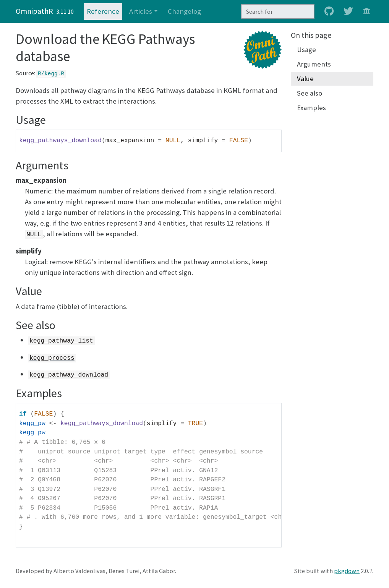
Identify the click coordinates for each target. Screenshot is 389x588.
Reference (103, 11)
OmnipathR (34, 11)
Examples (311, 108)
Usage (306, 50)
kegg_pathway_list (61, 341)
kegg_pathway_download (69, 375)
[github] (329, 11)
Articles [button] (141, 11)
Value (305, 79)
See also (310, 93)
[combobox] (278, 11)
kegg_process (52, 358)
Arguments (314, 64)
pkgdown (347, 571)
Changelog (184, 11)
